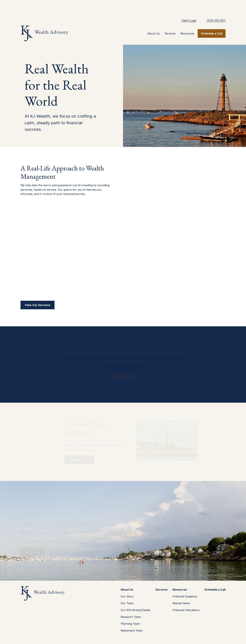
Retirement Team (132, 617)
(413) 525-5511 (216, 7)
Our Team (127, 590)
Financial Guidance (185, 583)
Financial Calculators (186, 596)
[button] (153, 20)
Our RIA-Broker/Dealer (136, 596)
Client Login (189, 7)
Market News (181, 590)
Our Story (127, 583)
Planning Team (130, 610)
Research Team (131, 603)
